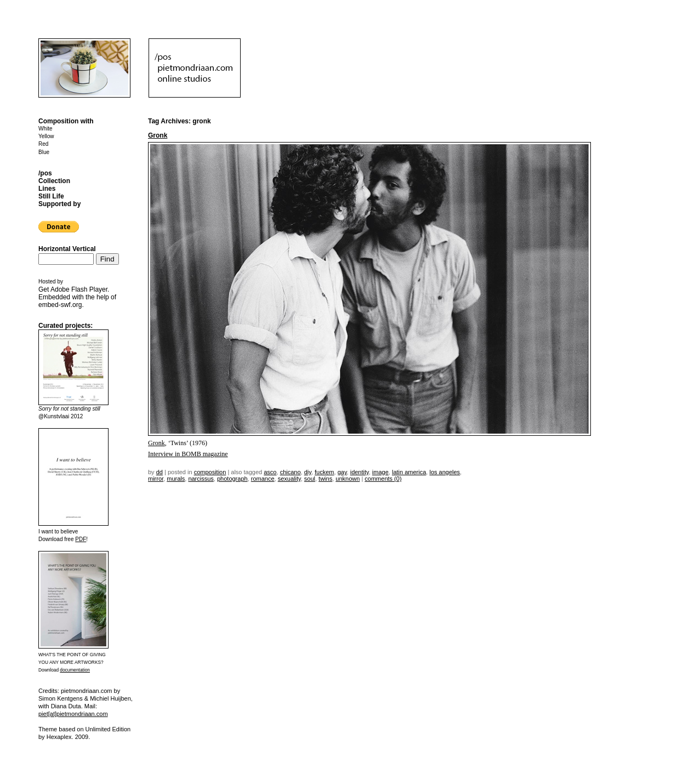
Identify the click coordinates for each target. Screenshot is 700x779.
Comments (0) (383, 479)
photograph (232, 479)
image (380, 472)
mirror (156, 479)
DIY (308, 472)
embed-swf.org (60, 305)
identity (360, 472)
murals (176, 479)
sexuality (289, 479)
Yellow (46, 136)
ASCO (270, 472)
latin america (409, 472)
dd (160, 472)
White (45, 129)
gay (342, 472)
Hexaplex (59, 737)
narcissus (201, 479)
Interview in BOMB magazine (188, 454)
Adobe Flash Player (79, 289)
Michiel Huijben (110, 698)
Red (43, 144)
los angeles (445, 472)
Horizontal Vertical (67, 249)
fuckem (324, 472)
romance (263, 479)
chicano (291, 472)
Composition (210, 472)
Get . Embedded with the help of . (77, 297)
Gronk (158, 135)
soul (310, 479)
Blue (44, 152)
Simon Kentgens (61, 698)
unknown (348, 479)
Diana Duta (66, 706)
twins (325, 479)
